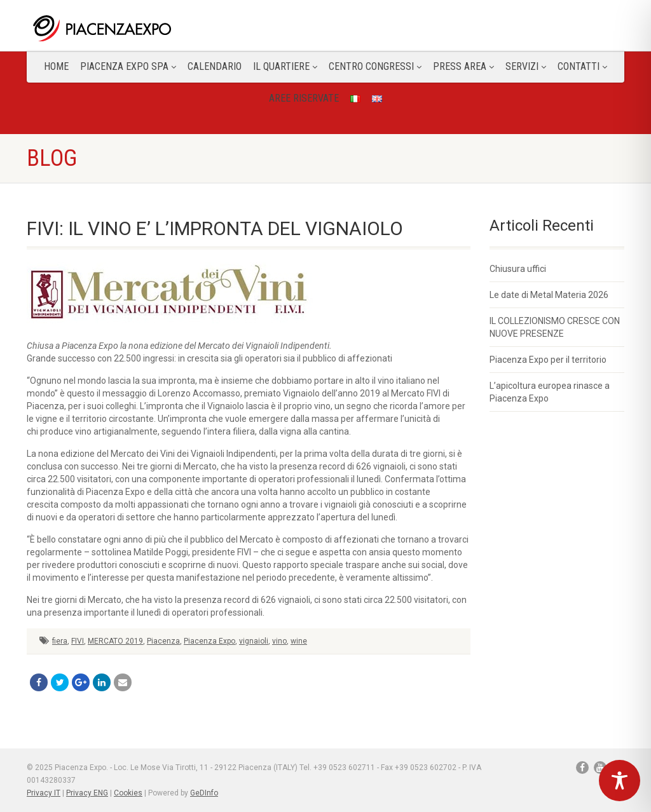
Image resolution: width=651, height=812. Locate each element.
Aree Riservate (304, 98)
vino (279, 641)
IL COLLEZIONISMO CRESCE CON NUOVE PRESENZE (555, 327)
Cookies (128, 793)
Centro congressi (375, 66)
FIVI (78, 641)
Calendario (215, 66)
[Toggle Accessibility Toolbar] (620, 781)
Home (56, 66)
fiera (60, 641)
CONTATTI (582, 66)
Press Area (463, 66)
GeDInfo (204, 793)
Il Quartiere (285, 66)
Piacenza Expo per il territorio (548, 360)
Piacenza (163, 641)
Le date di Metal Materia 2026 (549, 295)
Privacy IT (44, 793)
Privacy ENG (87, 793)
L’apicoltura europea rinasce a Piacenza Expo (550, 392)
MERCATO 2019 (115, 641)
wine (299, 641)
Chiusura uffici (518, 269)
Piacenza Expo (209, 641)
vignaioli (254, 641)
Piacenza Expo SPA (128, 66)
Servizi (526, 66)
